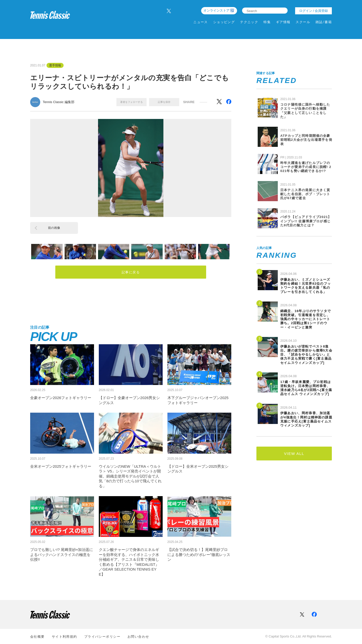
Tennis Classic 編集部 (59, 102)
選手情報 (55, 65)
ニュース (201, 22)
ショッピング (224, 22)
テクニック (249, 22)
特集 (267, 22)
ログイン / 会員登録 (314, 11)
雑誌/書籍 (324, 22)
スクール (303, 22)
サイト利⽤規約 (64, 637)
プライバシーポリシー (102, 637)
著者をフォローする (131, 102)
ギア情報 (283, 22)
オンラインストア (216, 10)
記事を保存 (164, 102)
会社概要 (37, 637)
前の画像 (54, 228)
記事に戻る (131, 272)
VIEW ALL (294, 454)
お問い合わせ (138, 637)
